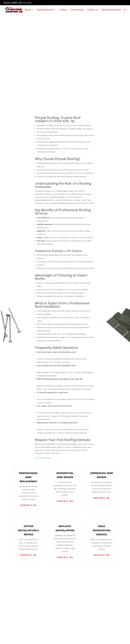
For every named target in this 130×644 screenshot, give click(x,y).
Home (18, 10)
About (28, 10)
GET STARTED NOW (43, 458)
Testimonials (77, 10)
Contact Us (92, 10)
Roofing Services (45, 10)
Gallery (63, 10)
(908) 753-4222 (25, 3)
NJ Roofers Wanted (111, 10)
